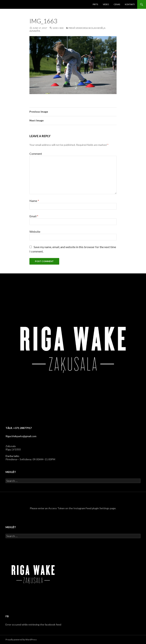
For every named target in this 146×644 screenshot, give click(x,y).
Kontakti (130, 4)
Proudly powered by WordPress (21, 640)
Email (34, 216)
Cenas (117, 4)
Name (34, 201)
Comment (36, 154)
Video (106, 4)
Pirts (95, 4)
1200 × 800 (58, 28)
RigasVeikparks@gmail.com (21, 436)
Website (35, 232)
